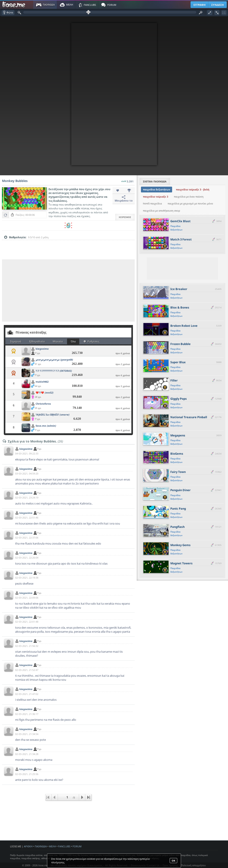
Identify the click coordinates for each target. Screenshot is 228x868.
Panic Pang (178, 509)
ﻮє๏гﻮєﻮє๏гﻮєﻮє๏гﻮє (54, 360)
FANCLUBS (64, 846)
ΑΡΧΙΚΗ (28, 846)
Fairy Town (178, 472)
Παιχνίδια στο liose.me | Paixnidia (14, 5)
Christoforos (43, 404)
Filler (174, 380)
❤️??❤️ (45, 393)
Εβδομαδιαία (37, 341)
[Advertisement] (68, 291)
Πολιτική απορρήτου (193, 865)
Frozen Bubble (180, 344)
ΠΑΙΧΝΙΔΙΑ (41, 846)
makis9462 (42, 382)
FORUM (77, 846)
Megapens (178, 435)
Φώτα (8, 12)
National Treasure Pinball (189, 417)
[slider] (68, 244)
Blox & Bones (180, 307)
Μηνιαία (58, 341)
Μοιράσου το (124, 199)
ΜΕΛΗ (52, 846)
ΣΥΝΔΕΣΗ (218, 5)
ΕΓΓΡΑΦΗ (199, 5)
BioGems (177, 454)
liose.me (46, 426)
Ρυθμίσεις (92, 341)
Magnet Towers (181, 563)
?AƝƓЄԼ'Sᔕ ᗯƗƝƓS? (53, 415)
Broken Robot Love (184, 326)
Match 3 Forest (181, 239)
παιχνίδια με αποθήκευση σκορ (162, 211)
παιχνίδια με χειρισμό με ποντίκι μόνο (190, 203)
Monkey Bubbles (15, 181)
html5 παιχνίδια (152, 203)
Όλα (73, 341)
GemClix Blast (180, 221)
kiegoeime (42, 349)
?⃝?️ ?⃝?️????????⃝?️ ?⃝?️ (54, 371)
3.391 (127, 180)
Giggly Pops (179, 399)
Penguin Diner (180, 490)
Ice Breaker (179, 289)
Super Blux (178, 362)
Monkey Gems (180, 545)
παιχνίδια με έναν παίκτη (189, 197)
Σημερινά (16, 341)
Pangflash (177, 527)
